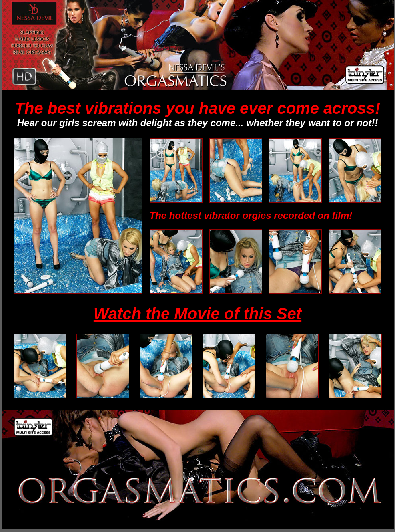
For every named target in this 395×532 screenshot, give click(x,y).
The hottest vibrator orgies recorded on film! (251, 215)
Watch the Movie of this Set (197, 314)
